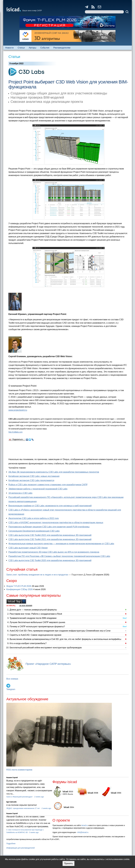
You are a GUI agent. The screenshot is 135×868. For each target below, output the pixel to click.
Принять (68, 863)
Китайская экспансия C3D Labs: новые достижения (34, 476)
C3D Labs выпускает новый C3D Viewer (28, 548)
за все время (26, 605)
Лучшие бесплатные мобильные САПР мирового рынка (37, 622)
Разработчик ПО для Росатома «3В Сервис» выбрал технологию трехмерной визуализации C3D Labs (59, 556)
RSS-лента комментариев (19, 770)
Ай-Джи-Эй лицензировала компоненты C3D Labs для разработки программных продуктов (54, 472)
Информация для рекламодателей (20, 848)
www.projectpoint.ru (18, 410)
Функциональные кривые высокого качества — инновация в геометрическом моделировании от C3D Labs (61, 544)
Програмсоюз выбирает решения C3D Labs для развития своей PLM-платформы (49, 527)
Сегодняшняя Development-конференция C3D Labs (34, 531)
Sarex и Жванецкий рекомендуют (20, 797)
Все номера (12, 679)
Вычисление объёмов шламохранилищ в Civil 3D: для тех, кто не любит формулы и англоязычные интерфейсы (65, 639)
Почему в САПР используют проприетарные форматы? (37, 627)
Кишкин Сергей (12, 778)
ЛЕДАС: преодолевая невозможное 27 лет (23, 808)
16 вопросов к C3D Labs (20, 493)
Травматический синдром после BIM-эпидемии (33, 618)
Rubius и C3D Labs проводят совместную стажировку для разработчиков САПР (48, 485)
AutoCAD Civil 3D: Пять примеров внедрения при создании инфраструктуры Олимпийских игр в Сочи (60, 631)
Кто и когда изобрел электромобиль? (28, 643)
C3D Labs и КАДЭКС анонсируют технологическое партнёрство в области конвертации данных (56, 523)
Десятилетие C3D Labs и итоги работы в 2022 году (34, 518)
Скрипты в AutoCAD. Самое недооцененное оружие (35, 635)
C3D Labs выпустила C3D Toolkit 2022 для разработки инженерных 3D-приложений (50, 535)
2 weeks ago (39, 797)
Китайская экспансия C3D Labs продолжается (31, 480)
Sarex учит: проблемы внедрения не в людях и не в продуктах (37, 575)
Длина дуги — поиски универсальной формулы (33, 610)
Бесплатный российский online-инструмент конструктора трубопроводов (46, 648)
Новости (9, 48)
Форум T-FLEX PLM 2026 (19, 586)
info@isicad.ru (83, 832)
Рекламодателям (62, 48)
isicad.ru (85, 825)
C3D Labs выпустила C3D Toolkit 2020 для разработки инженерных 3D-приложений (50, 560)
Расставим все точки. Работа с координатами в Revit (36, 614)
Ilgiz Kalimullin (11, 802)
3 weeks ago (34, 832)
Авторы (32, 48)
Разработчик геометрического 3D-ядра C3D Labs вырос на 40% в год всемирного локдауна (54, 552)
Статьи (21, 48)
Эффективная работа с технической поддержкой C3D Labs (38, 489)
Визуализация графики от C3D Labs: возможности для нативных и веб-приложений (50, 506)
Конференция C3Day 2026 (20, 589)
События (45, 48)
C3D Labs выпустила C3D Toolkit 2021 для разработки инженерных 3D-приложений (50, 539)
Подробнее (11, 844)
